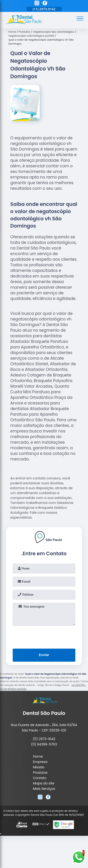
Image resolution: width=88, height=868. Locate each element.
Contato (40, 778)
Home (38, 756)
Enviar (44, 655)
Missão (39, 767)
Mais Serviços (44, 789)
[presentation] (44, 636)
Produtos (40, 773)
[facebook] (45, 4)
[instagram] (37, 4)
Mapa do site (44, 783)
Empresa (40, 762)
